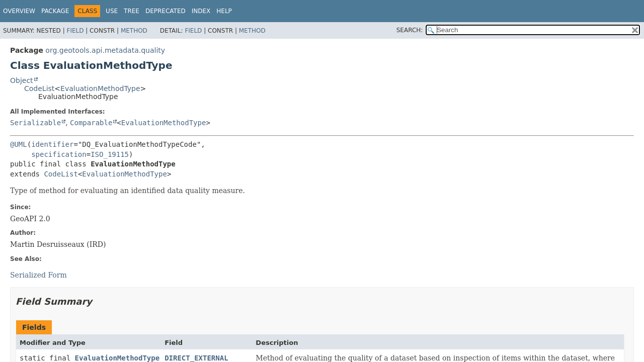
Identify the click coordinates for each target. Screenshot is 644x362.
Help (224, 11)
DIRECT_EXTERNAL (196, 358)
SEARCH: (410, 30)
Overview (19, 11)
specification (59, 154)
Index (201, 11)
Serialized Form (38, 275)
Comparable (91, 123)
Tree (132, 11)
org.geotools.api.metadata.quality (105, 50)
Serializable (35, 123)
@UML (19, 144)
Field (75, 31)
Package (55, 11)
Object (22, 80)
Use (112, 11)
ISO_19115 (110, 154)
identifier (52, 144)
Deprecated (166, 11)
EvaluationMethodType (100, 88)
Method (134, 31)
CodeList (39, 88)
